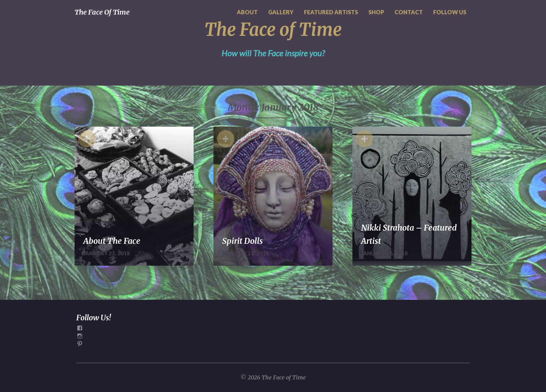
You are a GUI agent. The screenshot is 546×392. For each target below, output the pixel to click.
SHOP (376, 12)
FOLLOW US (450, 12)
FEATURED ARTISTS (331, 12)
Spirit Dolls (243, 241)
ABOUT (247, 12)
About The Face (112, 241)
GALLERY (281, 12)
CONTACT (409, 12)
